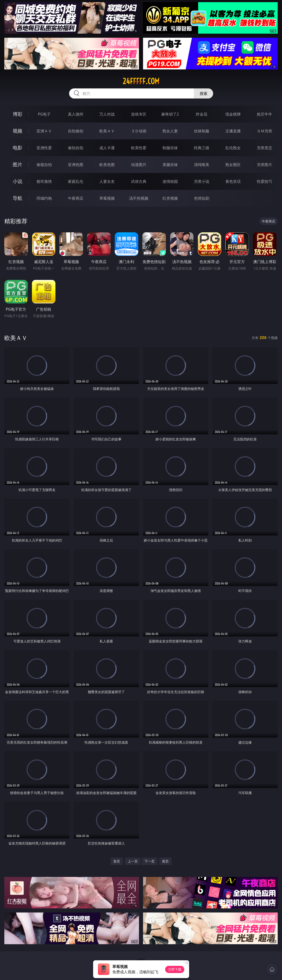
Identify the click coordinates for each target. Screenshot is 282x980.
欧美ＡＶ (107, 131)
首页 (117, 861)
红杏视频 (170, 198)
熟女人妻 (170, 131)
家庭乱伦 (76, 181)
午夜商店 (76, 198)
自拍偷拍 (76, 131)
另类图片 (264, 165)
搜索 (204, 93)
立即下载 (175, 969)
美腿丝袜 (170, 165)
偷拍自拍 (76, 148)
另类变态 (264, 148)
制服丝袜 (170, 148)
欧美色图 (107, 165)
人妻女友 (107, 181)
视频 (18, 131)
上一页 (133, 861)
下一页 (150, 861)
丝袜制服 (202, 131)
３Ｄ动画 (139, 131)
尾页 (165, 861)
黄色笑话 (233, 181)
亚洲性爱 (44, 148)
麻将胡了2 (170, 114)
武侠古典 (139, 181)
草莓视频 (107, 198)
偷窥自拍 (44, 165)
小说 (18, 181)
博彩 (18, 114)
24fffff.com (141, 81)
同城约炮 (44, 198)
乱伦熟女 (233, 148)
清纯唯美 (202, 165)
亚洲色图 (76, 165)
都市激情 (44, 181)
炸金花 (202, 114)
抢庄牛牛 (264, 114)
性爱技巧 (264, 181)
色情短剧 (202, 198)
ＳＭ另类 (264, 131)
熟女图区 (233, 165)
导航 (18, 198)
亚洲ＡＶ (44, 131)
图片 (18, 164)
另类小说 (202, 181)
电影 (18, 148)
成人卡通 (107, 148)
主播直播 (233, 131)
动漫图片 (139, 165)
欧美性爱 (139, 148)
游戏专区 (139, 114)
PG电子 (44, 114)
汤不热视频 (139, 198)
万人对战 (107, 114)
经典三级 (202, 148)
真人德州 (76, 114)
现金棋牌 (233, 114)
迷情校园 (170, 181)
